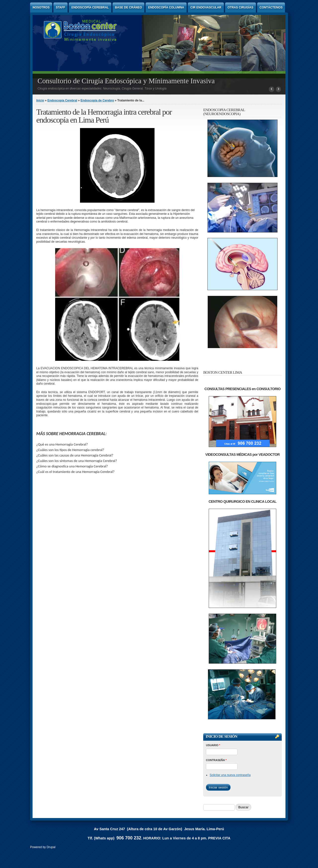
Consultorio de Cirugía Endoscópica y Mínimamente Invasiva (126, 81)
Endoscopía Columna (166, 7)
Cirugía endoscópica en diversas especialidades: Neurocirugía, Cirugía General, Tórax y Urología (102, 89)
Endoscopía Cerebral (90, 7)
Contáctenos (271, 7)
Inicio (40, 100)
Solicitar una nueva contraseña (230, 775)
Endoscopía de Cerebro (97, 100)
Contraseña (216, 760)
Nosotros (41, 7)
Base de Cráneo (129, 7)
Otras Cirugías (240, 7)
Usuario (213, 745)
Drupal (51, 847)
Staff (61, 7)
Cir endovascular (206, 7)
